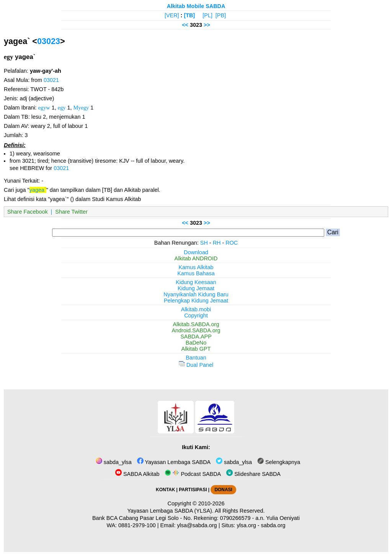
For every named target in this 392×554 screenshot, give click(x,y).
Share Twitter (71, 212)
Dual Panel (196, 365)
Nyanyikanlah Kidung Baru (196, 294)
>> (207, 25)
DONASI (223, 490)
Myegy (81, 108)
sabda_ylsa (114, 462)
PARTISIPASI (193, 490)
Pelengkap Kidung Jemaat (196, 301)
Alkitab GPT (196, 349)
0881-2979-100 (137, 525)
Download (196, 252)
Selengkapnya (279, 462)
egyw (44, 108)
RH (217, 243)
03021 (51, 80)
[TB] (189, 15)
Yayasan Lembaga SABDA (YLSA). (171, 511)
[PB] (221, 15)
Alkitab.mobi (196, 309)
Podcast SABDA (193, 474)
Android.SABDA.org (196, 330)
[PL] (207, 15)
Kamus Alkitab (196, 267)
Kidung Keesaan (196, 282)
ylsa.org (246, 525)
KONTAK (165, 490)
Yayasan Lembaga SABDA (174, 462)
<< (185, 25)
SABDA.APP (196, 337)
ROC (232, 243)
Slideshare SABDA (253, 474)
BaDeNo (196, 343)
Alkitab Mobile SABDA (196, 6)
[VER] (172, 15)
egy (62, 108)
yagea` (38, 190)
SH (204, 243)
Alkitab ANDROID (196, 258)
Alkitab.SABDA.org (196, 324)
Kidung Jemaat (196, 288)
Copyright (196, 315)
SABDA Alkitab (137, 474)
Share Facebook (28, 212)
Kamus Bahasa (196, 273)
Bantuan (196, 358)
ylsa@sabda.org (197, 525)
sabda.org (273, 525)
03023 (49, 41)
